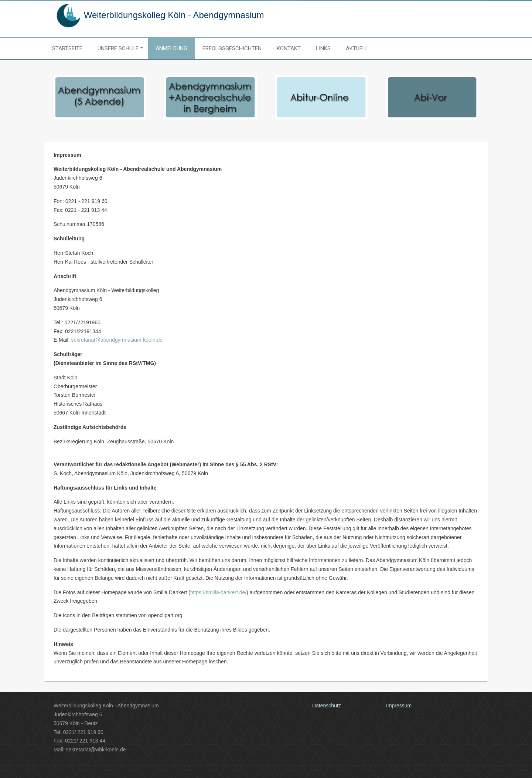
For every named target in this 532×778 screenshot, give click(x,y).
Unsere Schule (118, 48)
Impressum (399, 706)
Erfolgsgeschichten (232, 48)
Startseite (67, 48)
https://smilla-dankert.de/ (219, 592)
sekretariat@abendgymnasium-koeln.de (117, 340)
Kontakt (289, 48)
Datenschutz (327, 706)
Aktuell (357, 48)
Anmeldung (171, 48)
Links (323, 48)
